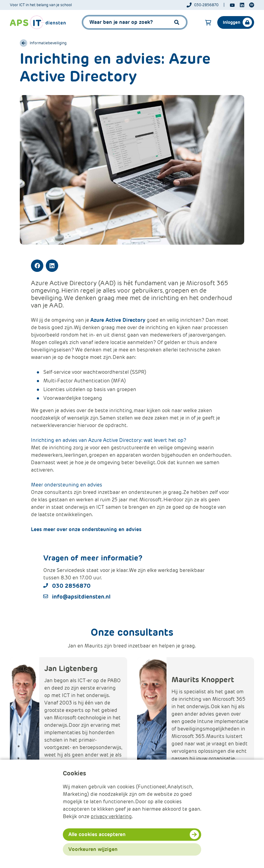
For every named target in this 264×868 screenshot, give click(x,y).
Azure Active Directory (118, 320)
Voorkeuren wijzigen (93, 849)
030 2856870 (71, 586)
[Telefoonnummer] (206, 5)
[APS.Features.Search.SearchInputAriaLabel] (135, 22)
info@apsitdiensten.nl (81, 597)
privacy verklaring (111, 816)
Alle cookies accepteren (97, 834)
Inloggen (232, 22)
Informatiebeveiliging (48, 43)
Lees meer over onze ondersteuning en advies (86, 529)
